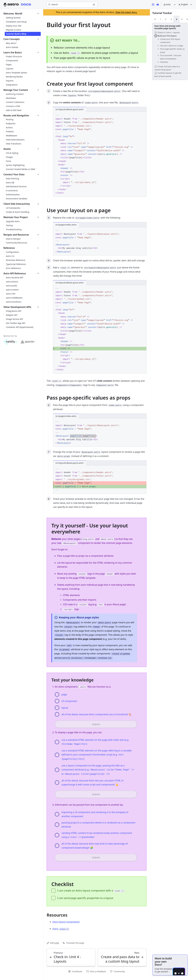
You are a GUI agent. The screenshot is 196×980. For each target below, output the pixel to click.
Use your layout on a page (172, 46)
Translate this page (73, 943)
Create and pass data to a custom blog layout (167, 68)
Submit (96, 724)
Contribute (75, 971)
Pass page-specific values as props (172, 51)
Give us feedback (96, 971)
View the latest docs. (126, 12)
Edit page (53, 943)
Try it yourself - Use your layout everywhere (171, 57)
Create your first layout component (170, 41)
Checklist (164, 62)
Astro (61, 929)
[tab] (155, 19)
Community (117, 971)
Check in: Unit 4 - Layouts (167, 32)
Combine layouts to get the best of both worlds (168, 75)
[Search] (72, 5)
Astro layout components (66, 922)
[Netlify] (10, 342)
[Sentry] (28, 342)
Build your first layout (165, 36)
